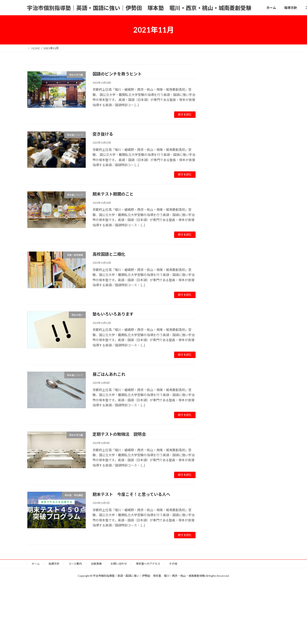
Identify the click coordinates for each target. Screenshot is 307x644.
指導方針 (54, 564)
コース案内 (75, 564)
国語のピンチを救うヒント (117, 74)
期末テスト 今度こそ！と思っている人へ (131, 494)
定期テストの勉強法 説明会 (119, 434)
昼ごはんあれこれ (109, 374)
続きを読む (185, 115)
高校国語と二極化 (109, 254)
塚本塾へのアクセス (148, 564)
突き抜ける (103, 134)
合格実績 (96, 564)
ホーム (36, 564)
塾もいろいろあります (113, 314)
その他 (173, 564)
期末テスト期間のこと (113, 194)
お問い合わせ (119, 564)
